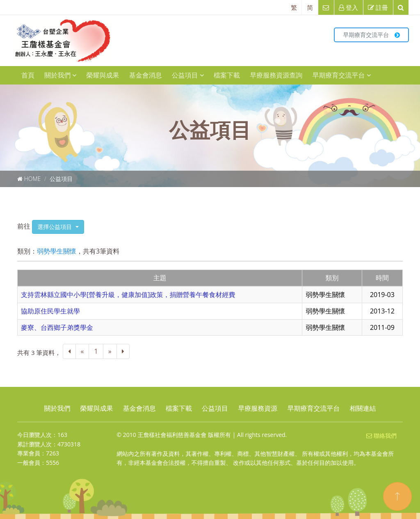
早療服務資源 (258, 408)
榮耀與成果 (103, 75)
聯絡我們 (381, 436)
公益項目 (188, 75)
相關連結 (363, 408)
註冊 (378, 7)
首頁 (28, 75)
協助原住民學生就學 (50, 311)
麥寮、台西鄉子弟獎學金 (57, 327)
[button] (58, 227)
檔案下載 (227, 75)
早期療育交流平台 (371, 35)
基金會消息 (146, 75)
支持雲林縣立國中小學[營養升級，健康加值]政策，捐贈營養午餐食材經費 (128, 295)
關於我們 (60, 75)
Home (33, 179)
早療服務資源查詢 (276, 75)
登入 (348, 7)
